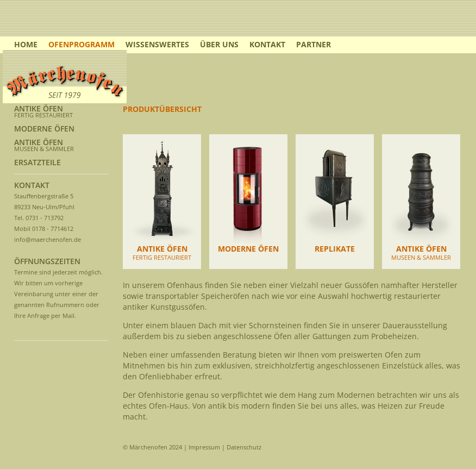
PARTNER (314, 44)
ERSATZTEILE (37, 162)
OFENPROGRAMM (82, 44)
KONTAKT (267, 44)
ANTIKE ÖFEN (39, 108)
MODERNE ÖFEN (44, 129)
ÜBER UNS (219, 44)
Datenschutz (244, 447)
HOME (26, 44)
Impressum (204, 447)
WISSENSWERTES (157, 44)
